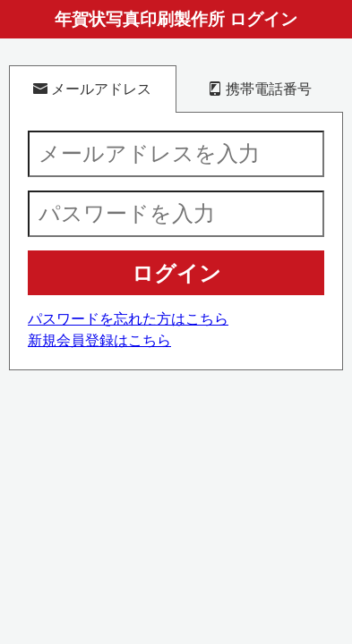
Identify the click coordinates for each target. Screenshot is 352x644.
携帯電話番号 (260, 89)
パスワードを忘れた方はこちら (128, 319)
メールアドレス (92, 89)
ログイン (176, 273)
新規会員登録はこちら (99, 340)
